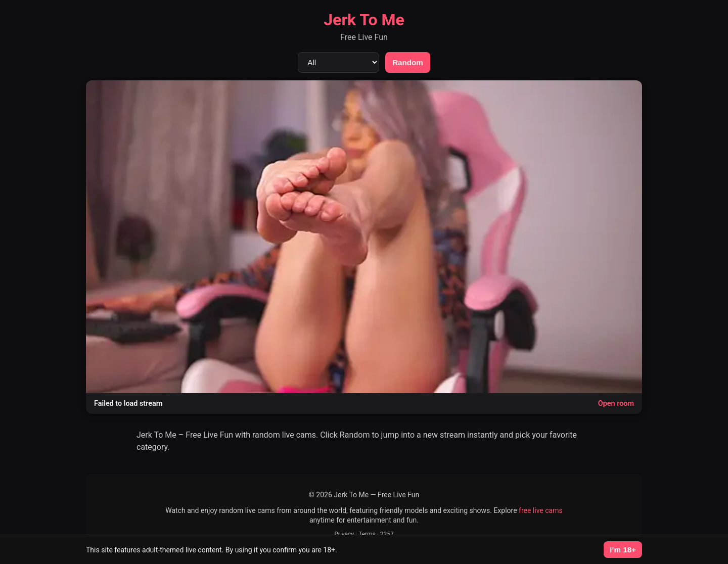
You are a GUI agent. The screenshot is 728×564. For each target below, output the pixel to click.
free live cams (541, 510)
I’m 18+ (623, 550)
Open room (616, 404)
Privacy (344, 534)
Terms (367, 534)
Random (408, 62)
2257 (387, 534)
